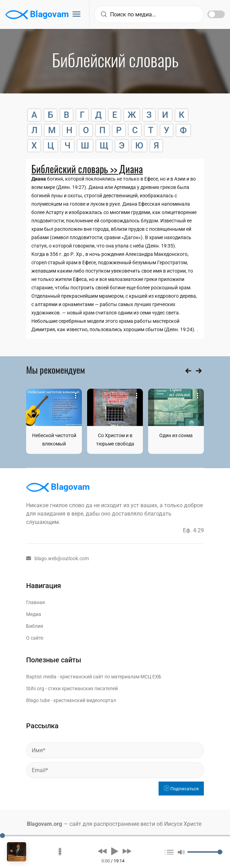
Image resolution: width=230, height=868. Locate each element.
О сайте (35, 638)
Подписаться (181, 789)
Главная (36, 602)
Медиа (34, 614)
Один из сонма (176, 435)
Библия (35, 626)
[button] (102, 851)
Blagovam (37, 15)
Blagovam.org (44, 824)
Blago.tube (38, 700)
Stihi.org (35, 688)
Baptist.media (41, 677)
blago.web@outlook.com (58, 558)
